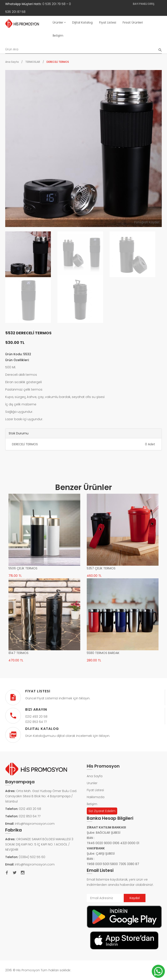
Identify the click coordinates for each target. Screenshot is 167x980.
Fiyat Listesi (108, 22)
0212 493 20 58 (30, 809)
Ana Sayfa (12, 62)
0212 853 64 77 (30, 816)
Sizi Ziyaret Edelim (102, 811)
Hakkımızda (96, 797)
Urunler (92, 783)
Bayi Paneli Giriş (144, 4)
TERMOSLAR (33, 62)
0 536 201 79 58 (54, 4)
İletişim (58, 36)
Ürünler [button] (59, 22)
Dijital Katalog (82, 22)
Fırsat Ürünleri (133, 22)
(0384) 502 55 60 (32, 857)
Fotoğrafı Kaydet (147, 222)
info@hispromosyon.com (35, 824)
